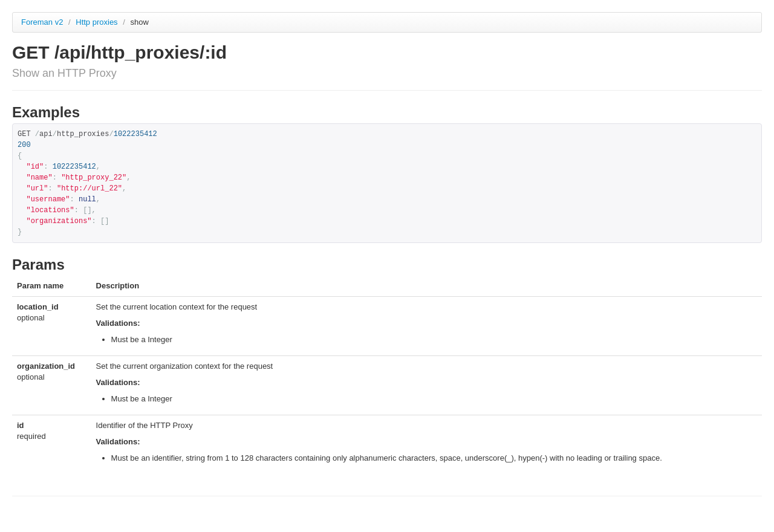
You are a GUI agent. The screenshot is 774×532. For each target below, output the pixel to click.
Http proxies (98, 22)
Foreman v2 (42, 22)
